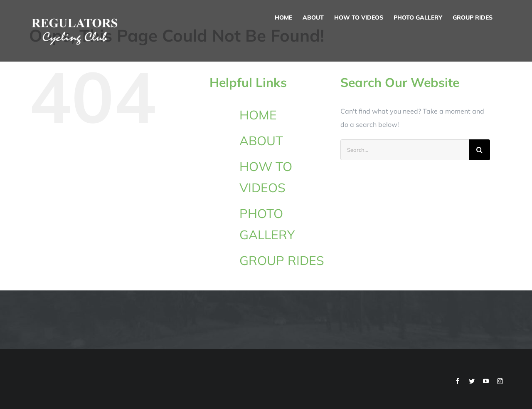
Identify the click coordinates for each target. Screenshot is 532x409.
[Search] (480, 150)
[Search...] (405, 150)
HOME (258, 115)
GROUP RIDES (282, 260)
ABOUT (261, 141)
